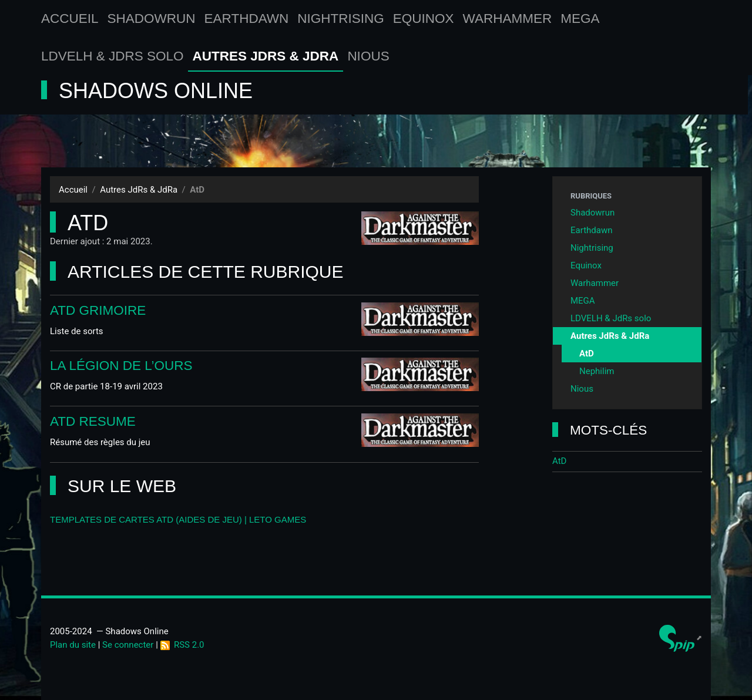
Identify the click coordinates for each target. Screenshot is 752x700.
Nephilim (597, 371)
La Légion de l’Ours (121, 366)
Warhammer (508, 18)
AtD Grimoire (98, 310)
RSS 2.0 (182, 645)
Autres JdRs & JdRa (266, 56)
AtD (587, 354)
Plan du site (73, 645)
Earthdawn (247, 18)
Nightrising (341, 18)
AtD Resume (93, 421)
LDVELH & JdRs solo (113, 56)
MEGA (580, 18)
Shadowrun (152, 18)
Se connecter (128, 645)
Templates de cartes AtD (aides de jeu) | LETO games (178, 519)
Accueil (70, 18)
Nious (368, 56)
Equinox (424, 18)
